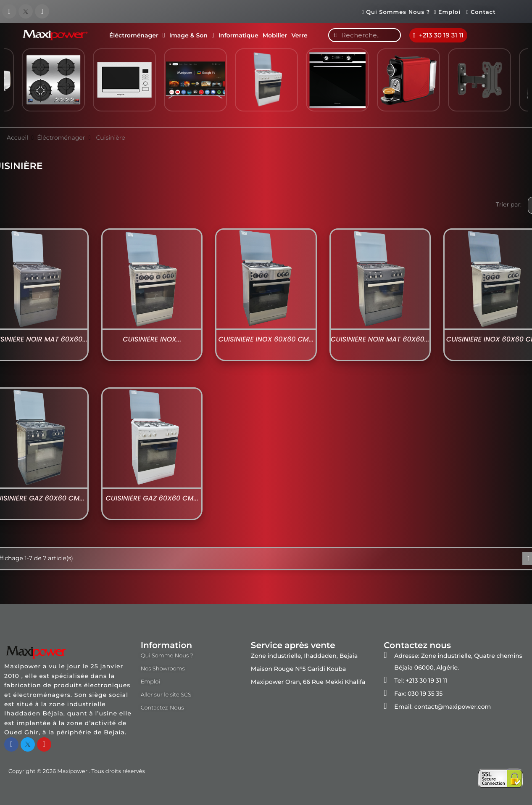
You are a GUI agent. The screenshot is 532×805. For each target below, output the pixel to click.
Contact (481, 12)
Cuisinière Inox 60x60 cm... (266, 339)
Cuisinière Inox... (152, 339)
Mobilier (275, 35)
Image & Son (192, 35)
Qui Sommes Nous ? (396, 12)
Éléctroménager (137, 35)
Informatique (238, 35)
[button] (439, 35)
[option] (195, 84)
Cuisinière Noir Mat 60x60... (380, 339)
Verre (299, 35)
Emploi (449, 12)
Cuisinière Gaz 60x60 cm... (152, 498)
